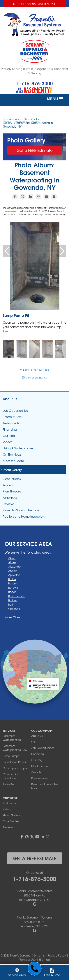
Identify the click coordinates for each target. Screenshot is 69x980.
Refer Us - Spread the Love (21, 510)
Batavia (13, 588)
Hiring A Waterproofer (18, 448)
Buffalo (13, 600)
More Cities (12, 617)
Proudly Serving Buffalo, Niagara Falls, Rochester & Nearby (34, 71)
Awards (8, 485)
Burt (11, 604)
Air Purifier (9, 784)
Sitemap (44, 960)
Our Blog (9, 436)
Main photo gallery (34, 378)
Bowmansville (17, 596)
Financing (10, 429)
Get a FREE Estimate (35, 150)
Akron (12, 558)
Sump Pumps (11, 756)
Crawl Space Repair (15, 768)
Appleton (14, 575)
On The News (12, 454)
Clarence (14, 609)
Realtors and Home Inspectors (24, 516)
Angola (13, 571)
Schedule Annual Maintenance (34, 4)
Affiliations (10, 498)
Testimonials (11, 423)
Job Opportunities (15, 411)
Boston (12, 592)
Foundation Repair (15, 762)
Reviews (8, 504)
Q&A (34, 742)
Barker (12, 579)
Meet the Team (13, 461)
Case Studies (12, 479)
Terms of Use (28, 960)
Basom (12, 583)
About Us (10, 399)
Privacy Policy (57, 955)
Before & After (13, 417)
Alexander (15, 566)
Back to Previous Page (34, 370)
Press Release (12, 491)
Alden (12, 562)
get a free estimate (34, 858)
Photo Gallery (12, 470)
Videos (7, 442)
